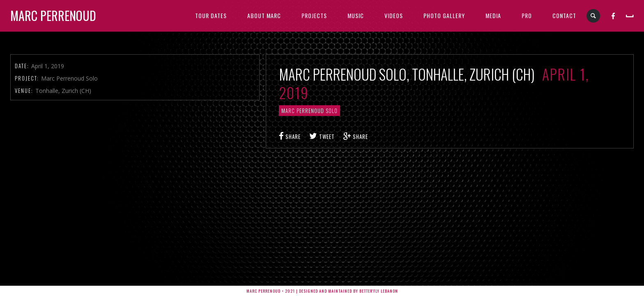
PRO (527, 15)
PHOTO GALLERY (444, 15)
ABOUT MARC (264, 15)
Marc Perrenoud (53, 15)
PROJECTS (314, 15)
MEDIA (493, 15)
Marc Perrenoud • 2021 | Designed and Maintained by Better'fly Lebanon (322, 291)
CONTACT (564, 15)
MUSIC (356, 15)
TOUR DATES (211, 15)
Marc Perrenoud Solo (309, 111)
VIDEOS (394, 15)
